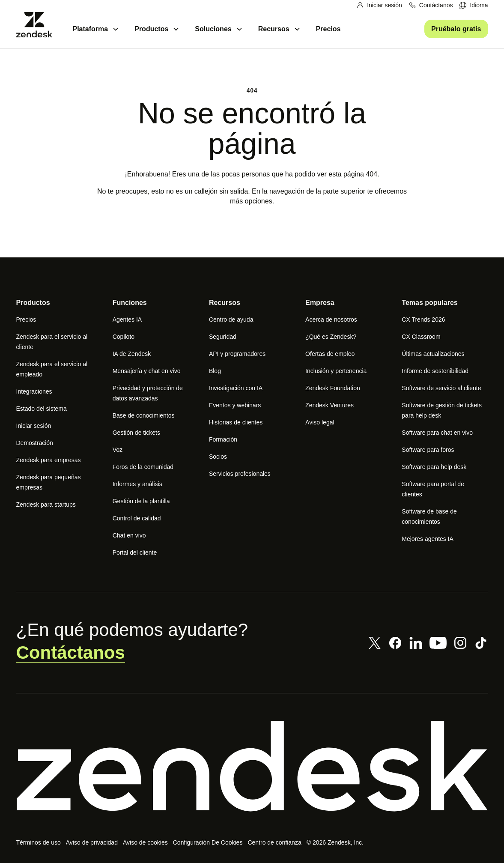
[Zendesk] (252, 766)
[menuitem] (474, 5)
